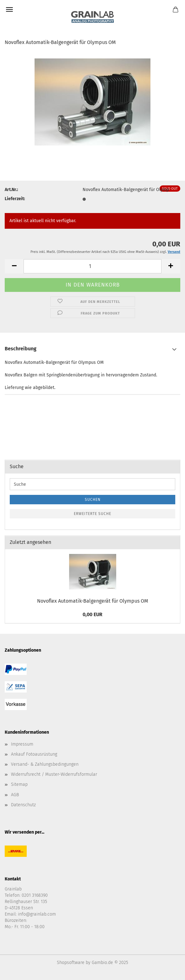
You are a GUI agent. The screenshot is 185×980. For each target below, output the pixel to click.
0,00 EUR (92, 614)
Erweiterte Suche (92, 514)
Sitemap (19, 784)
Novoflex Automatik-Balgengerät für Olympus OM (92, 601)
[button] (14, 266)
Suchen (93, 500)
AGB (15, 795)
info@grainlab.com (37, 914)
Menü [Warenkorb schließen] (9, 9)
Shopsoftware (71, 963)
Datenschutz (23, 805)
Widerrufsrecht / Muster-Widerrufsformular (54, 774)
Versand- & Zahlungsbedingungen (45, 764)
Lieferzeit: (15, 199)
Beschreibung (21, 349)
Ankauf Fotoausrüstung (34, 754)
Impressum (22, 744)
